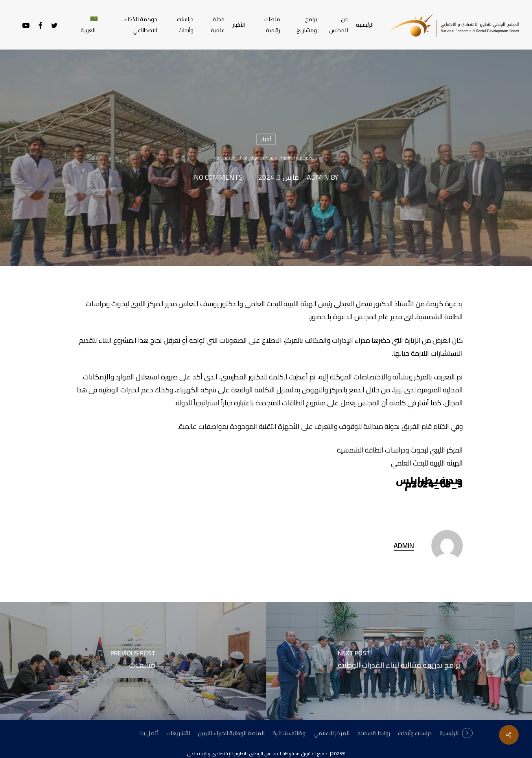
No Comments (218, 178)
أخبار (266, 139)
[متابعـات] (133, 661)
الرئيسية (449, 733)
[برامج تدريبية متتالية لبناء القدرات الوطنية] (399, 661)
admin (318, 178)
